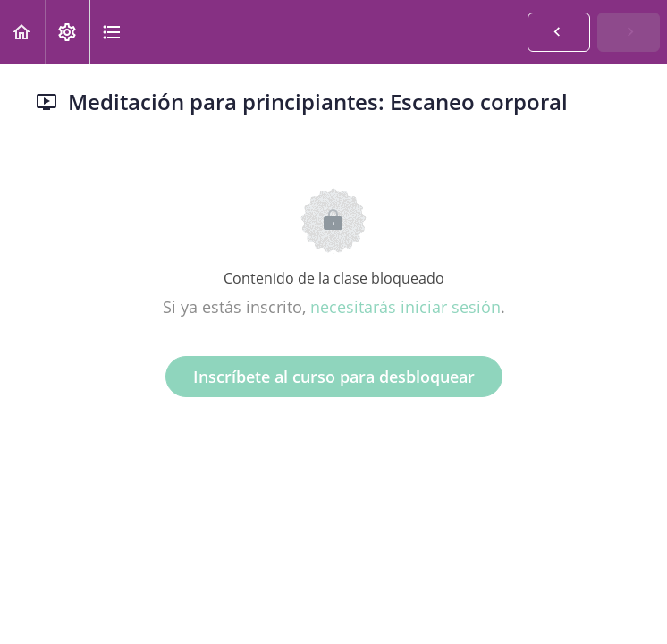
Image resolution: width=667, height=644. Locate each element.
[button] (22, 32)
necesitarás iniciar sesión (405, 307)
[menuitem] (67, 32)
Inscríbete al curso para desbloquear (334, 377)
